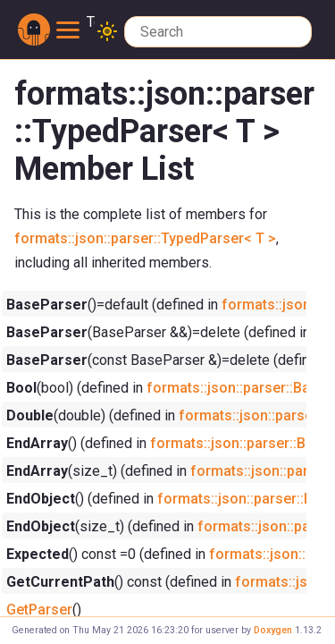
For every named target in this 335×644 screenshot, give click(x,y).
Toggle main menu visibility (75, 23)
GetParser (39, 609)
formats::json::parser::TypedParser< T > (145, 238)
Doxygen (273, 630)
